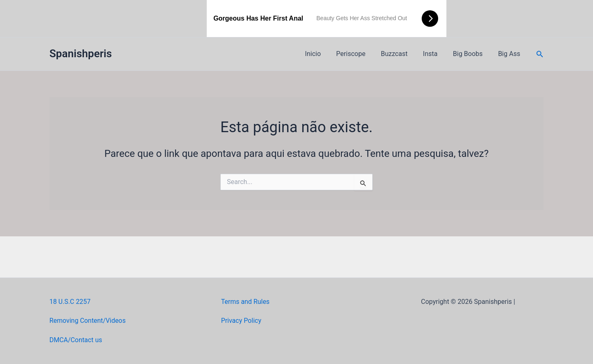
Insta (435, 54)
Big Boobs (471, 54)
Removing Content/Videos (88, 321)
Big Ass (510, 54)
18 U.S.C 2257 (70, 302)
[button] (540, 54)
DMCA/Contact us (76, 340)
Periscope (361, 54)
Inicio (325, 54)
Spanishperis (81, 54)
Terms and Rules (246, 302)
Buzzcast (402, 54)
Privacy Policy (242, 321)
